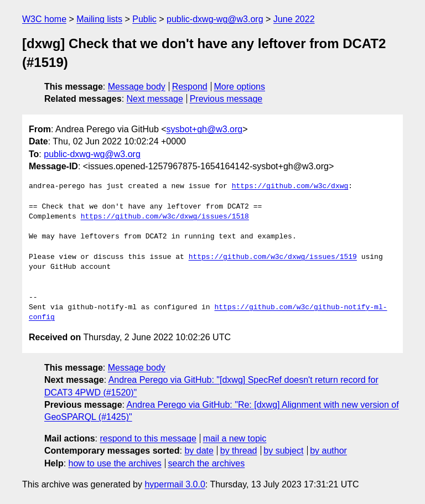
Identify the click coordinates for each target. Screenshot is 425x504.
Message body (137, 87)
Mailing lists (99, 19)
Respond (190, 87)
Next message (155, 99)
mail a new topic (235, 438)
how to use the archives (115, 463)
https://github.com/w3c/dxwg (290, 186)
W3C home (44, 19)
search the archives (207, 463)
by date (199, 451)
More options (240, 87)
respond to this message (148, 438)
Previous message (226, 99)
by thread (239, 451)
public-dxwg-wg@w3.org (215, 19)
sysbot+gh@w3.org (205, 129)
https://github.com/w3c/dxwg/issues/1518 (165, 217)
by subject (283, 451)
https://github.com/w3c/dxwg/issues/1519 (273, 257)
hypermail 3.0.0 (175, 484)
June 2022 (294, 19)
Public (144, 19)
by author (328, 451)
